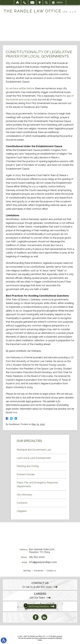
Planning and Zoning (28, 466)
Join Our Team (37, 598)
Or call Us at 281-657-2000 (37, 587)
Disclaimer (39, 571)
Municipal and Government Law (34, 450)
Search (46, 2)
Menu (60, 2)
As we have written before (20, 88)
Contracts (22, 503)
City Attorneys (24, 495)
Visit (40, 2)
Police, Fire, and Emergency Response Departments (37, 484)
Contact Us (51, 571)
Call (25, 2)
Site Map (27, 571)
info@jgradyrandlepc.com (43, 562)
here (15, 412)
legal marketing (40, 638)
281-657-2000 (37, 557)
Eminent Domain (26, 474)
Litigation (22, 511)
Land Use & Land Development (34, 458)
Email (32, 2)
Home (18, 2)
